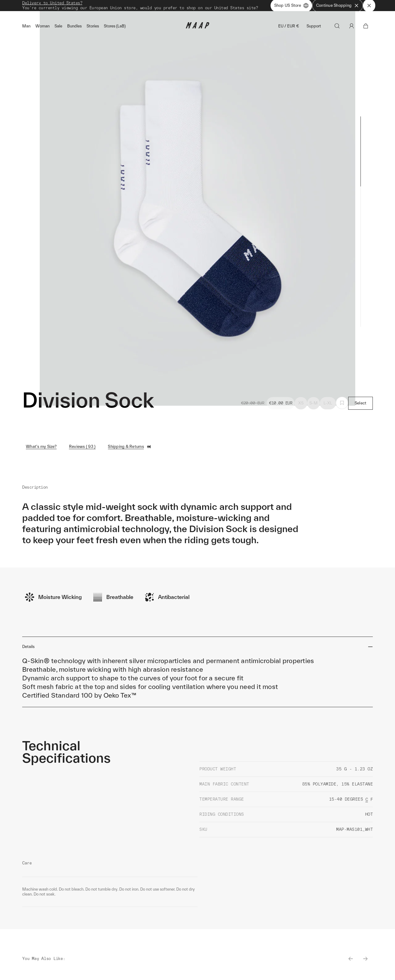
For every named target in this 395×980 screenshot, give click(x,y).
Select (361, 405)
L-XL (328, 405)
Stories (93, 28)
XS (301, 405)
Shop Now (230, 7)
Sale (58, 28)
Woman (43, 28)
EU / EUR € (289, 28)
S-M (314, 405)
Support (314, 28)
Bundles (74, 28)
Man (26, 28)
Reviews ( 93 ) (82, 449)
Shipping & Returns (130, 449)
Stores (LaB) (115, 28)
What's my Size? (41, 449)
